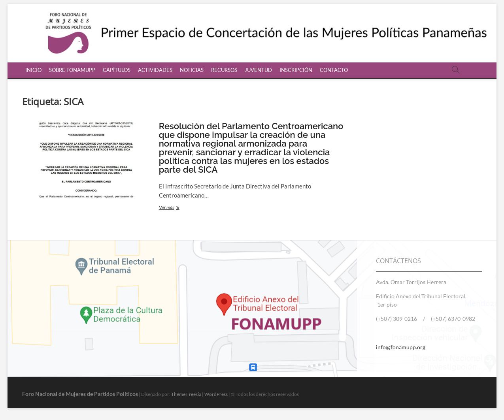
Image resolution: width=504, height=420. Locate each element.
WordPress (216, 394)
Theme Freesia (186, 394)
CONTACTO (334, 70)
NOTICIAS (192, 70)
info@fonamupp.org (401, 347)
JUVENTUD (258, 70)
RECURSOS (224, 70)
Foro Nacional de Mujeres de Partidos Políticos (80, 394)
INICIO (33, 70)
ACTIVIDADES (155, 70)
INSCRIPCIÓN (296, 70)
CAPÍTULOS (117, 70)
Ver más (183, 208)
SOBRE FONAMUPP (72, 70)
